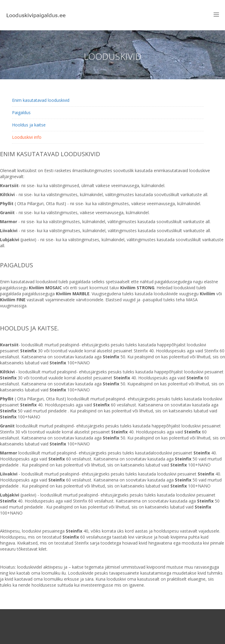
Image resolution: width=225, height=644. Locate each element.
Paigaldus (21, 112)
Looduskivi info (27, 137)
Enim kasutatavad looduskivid (41, 100)
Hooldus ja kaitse (29, 125)
